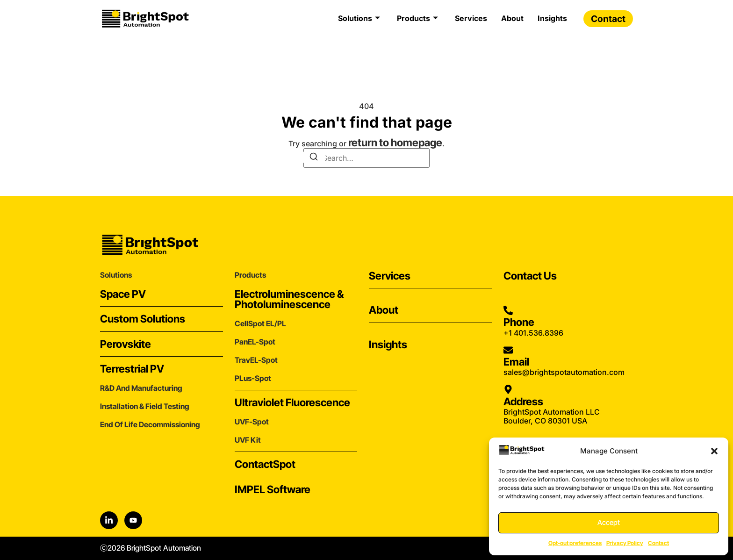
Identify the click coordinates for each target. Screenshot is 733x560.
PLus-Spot (253, 378)
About (512, 18)
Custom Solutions (143, 319)
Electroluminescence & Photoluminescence (289, 299)
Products (417, 18)
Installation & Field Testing (145, 406)
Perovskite (126, 344)
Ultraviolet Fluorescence (292, 402)
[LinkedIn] (109, 520)
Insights (552, 18)
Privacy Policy (625, 543)
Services (471, 18)
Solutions (359, 18)
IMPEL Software (273, 489)
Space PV (123, 294)
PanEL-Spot (255, 342)
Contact (658, 543)
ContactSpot (265, 464)
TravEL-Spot (256, 360)
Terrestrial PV (132, 369)
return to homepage (395, 142)
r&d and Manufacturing (141, 388)
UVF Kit (248, 440)
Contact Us (530, 276)
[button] (714, 451)
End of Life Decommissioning (150, 424)
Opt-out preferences (575, 543)
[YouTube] (133, 520)
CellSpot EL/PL (260, 323)
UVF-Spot (252, 422)
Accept (609, 522)
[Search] (314, 157)
